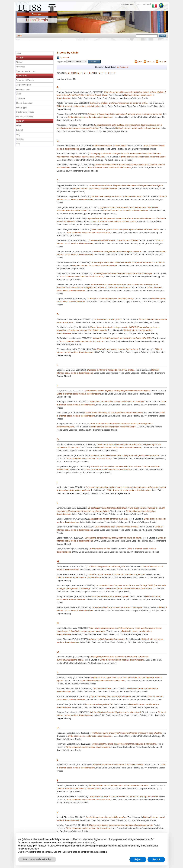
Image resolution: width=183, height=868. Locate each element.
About (19, 125)
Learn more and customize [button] (37, 859)
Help (18, 144)
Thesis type (21, 107)
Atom (140, 62)
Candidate (21, 98)
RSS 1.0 (150, 62)
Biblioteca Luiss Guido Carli (37, 13)
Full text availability (25, 117)
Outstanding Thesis (25, 112)
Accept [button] (156, 859)
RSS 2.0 (163, 62)
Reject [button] (138, 859)
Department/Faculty (25, 80)
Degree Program (24, 85)
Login (20, 36)
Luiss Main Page (37, 7)
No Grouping (122, 67)
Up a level (64, 58)
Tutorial (19, 130)
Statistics (20, 139)
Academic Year (23, 89)
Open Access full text (26, 71)
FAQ (18, 135)
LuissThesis (37, 20)
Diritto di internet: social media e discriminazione (79, 106)
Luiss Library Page (142, 4)
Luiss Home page (127, 4)
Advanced (21, 67)
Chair (18, 94)
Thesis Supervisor (24, 103)
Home (19, 53)
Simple (19, 62)
